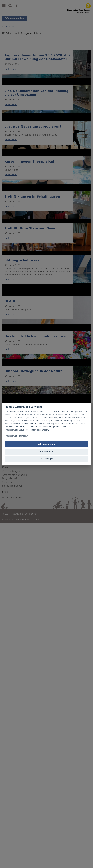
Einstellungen (46, 459)
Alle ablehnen (46, 451)
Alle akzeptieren (47, 444)
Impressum (24, 436)
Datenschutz (11, 436)
